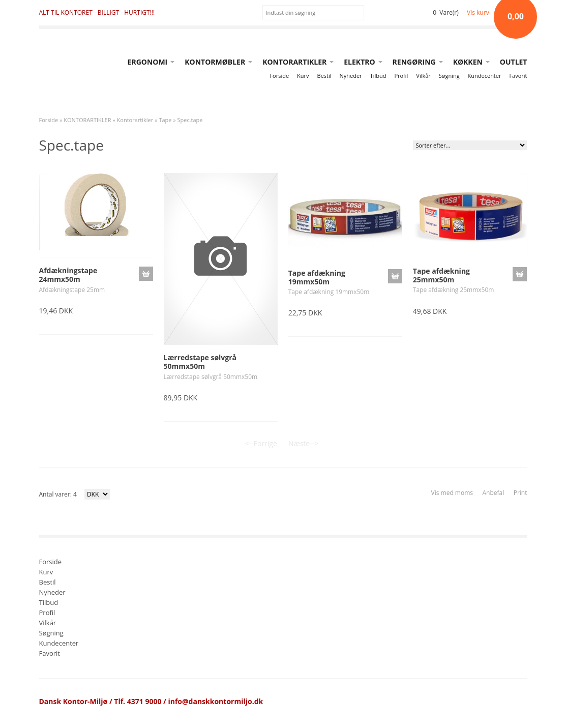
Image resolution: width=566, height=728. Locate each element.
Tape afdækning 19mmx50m (317, 277)
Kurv (303, 76)
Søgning (449, 76)
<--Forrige (261, 443)
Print (520, 493)
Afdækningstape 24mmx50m (68, 275)
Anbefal (493, 493)
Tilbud (378, 76)
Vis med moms (452, 493)
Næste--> (303, 443)
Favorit (518, 76)
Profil (401, 76)
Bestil (324, 76)
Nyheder (351, 76)
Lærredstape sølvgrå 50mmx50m (200, 362)
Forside (279, 76)
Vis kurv (478, 12)
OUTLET (514, 62)
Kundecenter (485, 76)
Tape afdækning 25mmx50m (441, 275)
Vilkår (423, 76)
